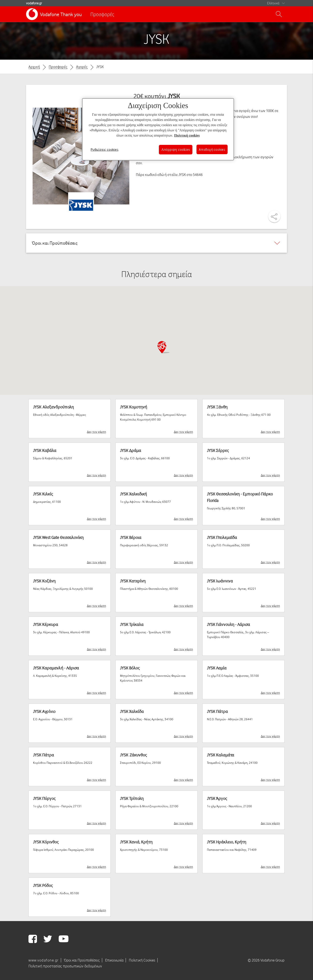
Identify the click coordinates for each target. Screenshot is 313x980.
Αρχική (34, 67)
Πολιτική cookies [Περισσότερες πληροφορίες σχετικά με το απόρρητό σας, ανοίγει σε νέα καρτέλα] (187, 135)
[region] (158, 129)
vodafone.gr (34, 3)
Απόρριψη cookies (176, 150)
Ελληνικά (273, 3)
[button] (163, 347)
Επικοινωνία (114, 960)
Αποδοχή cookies (212, 149)
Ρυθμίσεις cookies (105, 149)
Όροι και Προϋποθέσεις (82, 960)
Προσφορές (102, 14)
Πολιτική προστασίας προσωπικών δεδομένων (65, 966)
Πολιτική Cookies (142, 960)
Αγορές (82, 67)
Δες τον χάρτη (97, 432)
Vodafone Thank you (61, 14)
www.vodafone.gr (44, 960)
